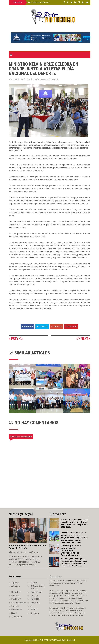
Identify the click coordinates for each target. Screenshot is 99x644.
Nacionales (17, 610)
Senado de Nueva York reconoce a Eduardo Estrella (27, 547)
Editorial (15, 596)
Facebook (28, 326)
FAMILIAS (16, 599)
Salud (14, 613)
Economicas (36, 592)
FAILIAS (34, 596)
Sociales (35, 613)
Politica (34, 610)
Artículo (34, 583)
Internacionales (19, 603)
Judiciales (35, 603)
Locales (15, 606)
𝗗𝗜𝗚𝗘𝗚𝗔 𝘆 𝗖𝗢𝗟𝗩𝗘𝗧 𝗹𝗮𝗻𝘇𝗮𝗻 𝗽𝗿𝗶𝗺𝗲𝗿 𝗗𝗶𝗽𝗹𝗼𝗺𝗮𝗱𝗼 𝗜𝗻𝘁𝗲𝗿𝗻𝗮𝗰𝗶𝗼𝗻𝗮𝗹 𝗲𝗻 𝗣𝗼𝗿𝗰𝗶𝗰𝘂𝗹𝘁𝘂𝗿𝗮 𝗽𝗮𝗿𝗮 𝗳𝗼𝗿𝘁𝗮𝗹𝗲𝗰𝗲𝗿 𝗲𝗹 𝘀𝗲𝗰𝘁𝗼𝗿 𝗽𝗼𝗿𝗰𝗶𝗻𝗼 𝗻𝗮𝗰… (65, 553)
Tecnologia (16, 617)
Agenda (15, 583)
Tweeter (42, 326)
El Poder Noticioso (49, 640)
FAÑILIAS (35, 599)
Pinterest (71, 326)
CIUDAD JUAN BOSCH (37, 587)
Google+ (57, 326)
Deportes (16, 592)
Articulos (16, 586)
